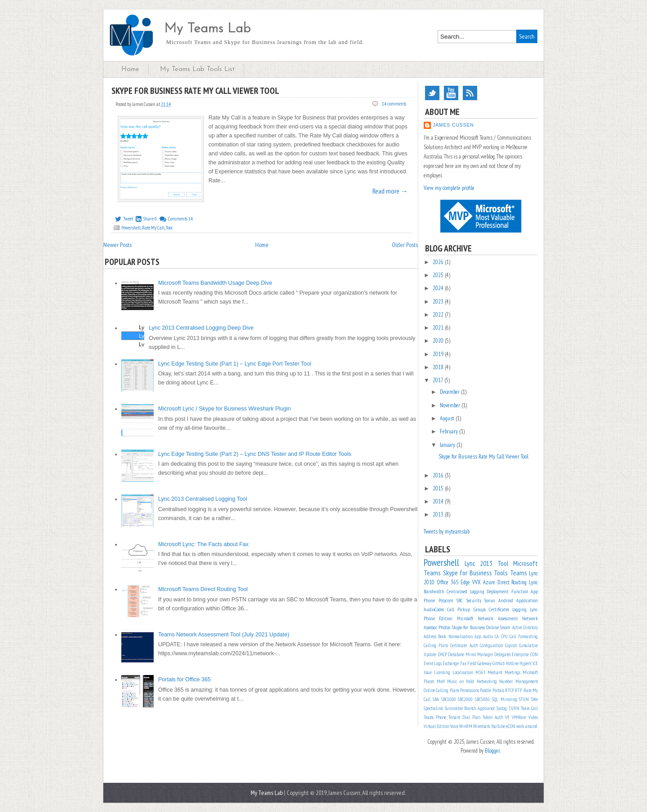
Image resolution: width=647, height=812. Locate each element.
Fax (463, 663)
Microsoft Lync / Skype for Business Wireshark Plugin (224, 409)
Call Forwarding (524, 636)
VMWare (519, 717)
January (448, 445)
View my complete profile (449, 188)
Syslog (502, 708)
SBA (436, 699)
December (450, 392)
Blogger (492, 751)
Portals (498, 690)
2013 (439, 514)
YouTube (451, 93)
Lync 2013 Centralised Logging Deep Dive (201, 328)
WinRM (466, 726)
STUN (524, 699)
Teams (518, 573)
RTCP (510, 690)
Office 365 (448, 582)
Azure (489, 582)
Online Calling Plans (441, 690)
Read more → (390, 191)
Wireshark (482, 726)
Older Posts (405, 245)
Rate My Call (153, 228)
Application (527, 600)
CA (497, 636)
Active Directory (525, 627)
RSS (470, 93)
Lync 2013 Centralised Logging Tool (203, 499)
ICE (535, 663)
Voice (454, 726)
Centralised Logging (465, 591)
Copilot (511, 645)
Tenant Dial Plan (464, 717)
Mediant (495, 672)
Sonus (490, 600)
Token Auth (493, 717)
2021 (439, 328)
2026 (439, 262)
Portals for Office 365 (184, 680)
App (478, 636)
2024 (439, 288)
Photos (444, 627)
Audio (488, 636)
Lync (533, 582)
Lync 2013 (479, 563)
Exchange (451, 663)
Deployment (498, 591)
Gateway (484, 663)
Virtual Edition (437, 726)
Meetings (512, 672)
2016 (439, 475)
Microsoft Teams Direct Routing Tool (203, 589)
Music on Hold (461, 681)
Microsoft (465, 618)
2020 (439, 341)
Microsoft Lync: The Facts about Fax (203, 544)
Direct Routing (512, 582)
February (450, 431)
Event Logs (433, 663)
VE (507, 717)
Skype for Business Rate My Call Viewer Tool (195, 91)
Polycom (446, 600)
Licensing (442, 672)
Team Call (529, 708)
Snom (505, 627)
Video (533, 717)
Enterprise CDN (525, 654)
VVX (476, 582)
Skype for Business (468, 573)
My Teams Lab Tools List (197, 69)
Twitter (432, 93)
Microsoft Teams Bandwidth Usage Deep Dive (215, 283)
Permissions (470, 690)
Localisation (463, 672)
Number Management (518, 681)
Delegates (503, 654)
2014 (439, 501)
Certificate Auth (464, 645)
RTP (518, 690)
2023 (439, 302)
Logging (519, 609)
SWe (534, 699)
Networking (487, 681)
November (451, 405)
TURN (514, 708)
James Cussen (453, 125)
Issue (428, 672)
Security (474, 600)
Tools (501, 573)
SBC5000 (482, 699)
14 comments (394, 104)
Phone (429, 600)
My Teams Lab (207, 29)
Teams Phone (435, 717)
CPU (504, 636)
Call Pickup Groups (466, 609)
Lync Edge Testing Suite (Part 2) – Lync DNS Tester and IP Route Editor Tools (255, 454)
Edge (465, 582)
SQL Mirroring (505, 699)
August (448, 418)
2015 (439, 488)
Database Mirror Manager (470, 654)
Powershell (131, 228)
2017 (439, 380)
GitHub (499, 663)
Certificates (499, 609)
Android (506, 600)
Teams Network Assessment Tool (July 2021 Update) (224, 635)
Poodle (485, 690)
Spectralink (433, 708)
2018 (439, 367)
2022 (439, 315)
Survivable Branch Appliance (470, 708)
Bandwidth (434, 591)
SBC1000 (449, 699)
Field (472, 663)
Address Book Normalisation (448, 636)
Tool (169, 228)
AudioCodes (434, 609)
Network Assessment (498, 618)
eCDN (511, 726)
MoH (441, 681)
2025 (439, 275)
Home (130, 69)
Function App (525, 591)
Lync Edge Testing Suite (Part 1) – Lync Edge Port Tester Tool (235, 364)
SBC (460, 600)
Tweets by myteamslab (447, 532)
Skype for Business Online (475, 627)
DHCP (442, 654)
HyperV (525, 663)
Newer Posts (117, 245)
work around (527, 726)
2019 (439, 354)
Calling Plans (436, 645)
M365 (481, 672)
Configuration (491, 645)
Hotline (512, 663)
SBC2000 (465, 699)
